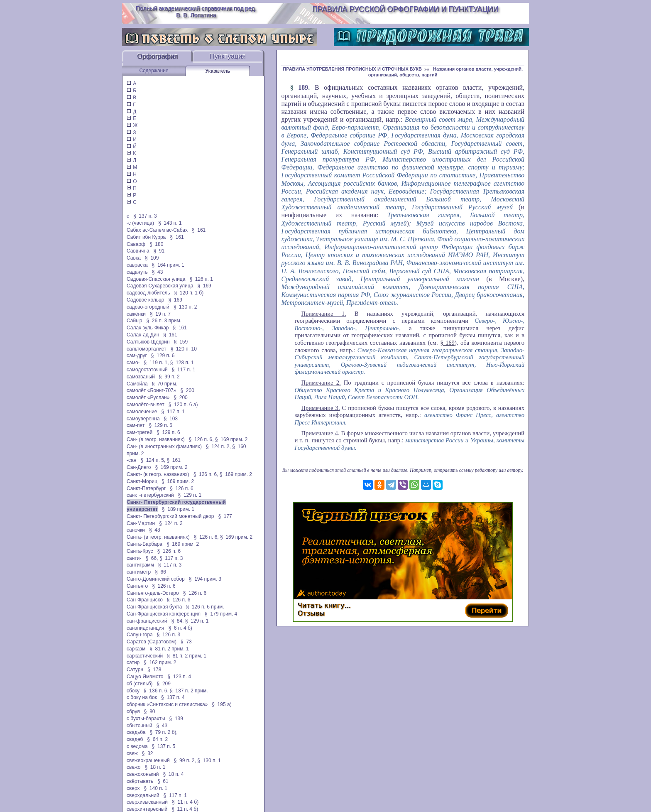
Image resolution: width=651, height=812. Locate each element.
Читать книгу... (324, 605)
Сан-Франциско (145, 600)
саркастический (145, 656)
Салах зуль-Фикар (148, 328)
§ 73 (186, 642)
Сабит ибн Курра (146, 237)
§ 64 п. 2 (157, 739)
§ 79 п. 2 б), (163, 732)
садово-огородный (148, 307)
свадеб (135, 739)
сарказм (136, 649)
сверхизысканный (147, 802)
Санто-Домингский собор (156, 579)
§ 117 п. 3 (171, 558)
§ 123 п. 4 (180, 677)
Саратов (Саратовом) (152, 642)
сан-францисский (147, 621)
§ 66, (152, 558)
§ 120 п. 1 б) (189, 293)
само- (133, 363)
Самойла (137, 384)
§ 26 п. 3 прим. (164, 321)
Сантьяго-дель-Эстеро (153, 593)
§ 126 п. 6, (201, 439)
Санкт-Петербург (146, 488)
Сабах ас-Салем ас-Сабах (157, 230)
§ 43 (158, 272)
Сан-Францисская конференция (164, 614)
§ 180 (156, 244)
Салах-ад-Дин (143, 335)
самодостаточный (147, 370)
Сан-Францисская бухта (154, 607)
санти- (134, 558)
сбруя (133, 711)
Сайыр (134, 321)
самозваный (141, 377)
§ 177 (225, 516)
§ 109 (152, 258)
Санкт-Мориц (142, 481)
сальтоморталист (147, 349)
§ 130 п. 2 (185, 307)
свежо (133, 767)
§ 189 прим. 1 (178, 509)
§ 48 (155, 530)
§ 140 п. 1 (155, 788)
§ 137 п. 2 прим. (189, 691)
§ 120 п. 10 (184, 349)
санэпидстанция (145, 628)
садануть (137, 272)
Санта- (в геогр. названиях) (158, 537)
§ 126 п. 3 (169, 635)
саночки (136, 530)
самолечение (142, 412)
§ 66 (160, 572)
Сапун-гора (140, 635)
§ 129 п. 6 (163, 356)
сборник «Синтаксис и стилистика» (167, 704)
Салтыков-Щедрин (148, 342)
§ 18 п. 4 (173, 774)
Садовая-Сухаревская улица (160, 286)
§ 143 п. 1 (170, 223)
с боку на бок (142, 697)
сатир (133, 662)
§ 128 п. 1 (182, 363)
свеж (132, 753)
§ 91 (159, 251)
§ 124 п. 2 (171, 523)
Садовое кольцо (146, 300)
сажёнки (136, 314)
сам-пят (136, 425)
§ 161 (199, 230)
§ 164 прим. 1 (168, 265)
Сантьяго (137, 586)
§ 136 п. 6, (156, 691)
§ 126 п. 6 (182, 488)
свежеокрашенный (148, 760)
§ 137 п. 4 (173, 697)
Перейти (487, 610)
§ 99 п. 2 (169, 377)
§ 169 (204, 286)
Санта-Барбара (144, 544)
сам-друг (137, 356)
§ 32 (148, 753)
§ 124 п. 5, (153, 460)
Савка (134, 258)
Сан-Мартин (141, 523)
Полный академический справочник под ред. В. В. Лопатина (196, 12)
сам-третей (139, 432)
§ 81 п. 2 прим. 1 (169, 649)
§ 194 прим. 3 (205, 579)
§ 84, (177, 621)
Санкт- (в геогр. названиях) (158, 474)
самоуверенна (143, 419)
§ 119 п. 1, (157, 363)
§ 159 (181, 342)
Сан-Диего (139, 467)
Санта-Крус (140, 551)
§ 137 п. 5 (164, 746)
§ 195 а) (221, 704)
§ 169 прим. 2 (231, 439)
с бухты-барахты (146, 719)
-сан (131, 460)
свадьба (136, 732)
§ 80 (150, 711)
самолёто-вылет (146, 405)
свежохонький (143, 774)
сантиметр (139, 572)
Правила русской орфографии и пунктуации (405, 9)
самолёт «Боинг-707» (151, 390)
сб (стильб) (140, 684)
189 (303, 87)
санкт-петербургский (150, 495)
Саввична (138, 251)
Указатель (218, 71)
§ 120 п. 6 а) (183, 405)
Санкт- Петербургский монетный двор (170, 516)
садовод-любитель (148, 293)
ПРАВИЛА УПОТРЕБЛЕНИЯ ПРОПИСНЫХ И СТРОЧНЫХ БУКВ (352, 69)
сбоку (133, 691)
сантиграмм (140, 565)
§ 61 (163, 781)
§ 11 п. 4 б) (185, 802)
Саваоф (136, 244)
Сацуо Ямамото (145, 677)
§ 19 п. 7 (160, 314)
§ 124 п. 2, (218, 446)
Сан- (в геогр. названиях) (156, 439)
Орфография (157, 56)
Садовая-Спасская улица (156, 279)
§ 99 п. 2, (185, 760)
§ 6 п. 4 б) (180, 628)
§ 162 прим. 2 (160, 662)
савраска (137, 265)
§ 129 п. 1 (190, 495)
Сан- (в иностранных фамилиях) (164, 446)
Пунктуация (228, 56)
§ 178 (154, 670)
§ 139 (176, 719)
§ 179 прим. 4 (221, 614)
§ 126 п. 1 (201, 279)
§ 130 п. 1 (209, 760)
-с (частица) (140, 223)
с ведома (137, 746)
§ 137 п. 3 (145, 216)
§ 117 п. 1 (184, 370)
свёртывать (140, 781)
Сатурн (135, 670)
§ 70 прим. (165, 384)
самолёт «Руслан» (148, 397)
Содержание (154, 71)
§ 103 (171, 419)
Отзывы (311, 613)
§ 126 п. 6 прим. (205, 607)
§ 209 (164, 684)
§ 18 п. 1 (155, 767)
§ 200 (187, 390)
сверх (133, 788)
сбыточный (139, 726)
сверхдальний (143, 795)
